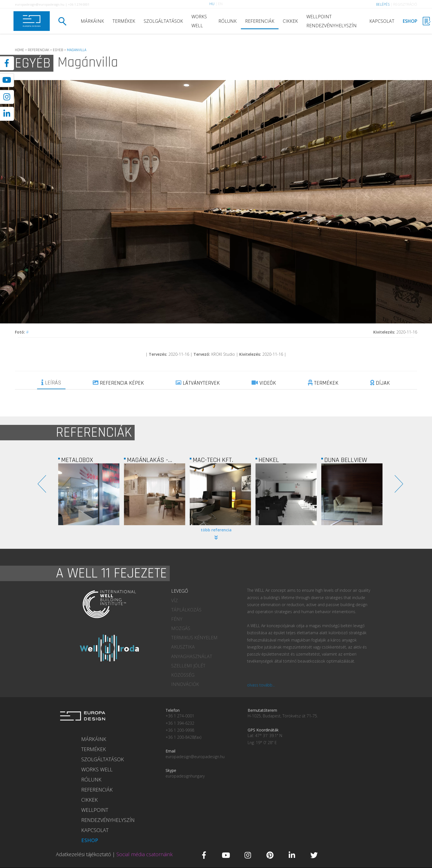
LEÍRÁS (51, 383)
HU (212, 4)
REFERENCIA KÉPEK (118, 383)
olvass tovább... (261, 685)
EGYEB (58, 50)
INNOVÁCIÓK (185, 684)
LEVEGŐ (180, 591)
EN (220, 4)
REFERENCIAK (39, 50)
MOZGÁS (181, 628)
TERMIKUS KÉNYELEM (194, 638)
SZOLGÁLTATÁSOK (163, 21)
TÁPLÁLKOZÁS (186, 610)
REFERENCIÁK (260, 21)
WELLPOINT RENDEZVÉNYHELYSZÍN (332, 21)
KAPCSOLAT (382, 21)
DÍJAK (380, 383)
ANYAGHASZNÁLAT (192, 656)
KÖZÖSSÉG (183, 675)
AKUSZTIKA (183, 647)
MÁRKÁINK (92, 21)
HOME (20, 50)
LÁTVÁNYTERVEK (198, 383)
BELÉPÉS (383, 4)
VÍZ (175, 600)
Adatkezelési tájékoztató (83, 854)
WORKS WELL (199, 21)
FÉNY (177, 619)
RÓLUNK (228, 21)
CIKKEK (290, 21)
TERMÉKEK (124, 21)
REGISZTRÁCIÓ (405, 4)
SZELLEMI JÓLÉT (188, 666)
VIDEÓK (264, 383)
